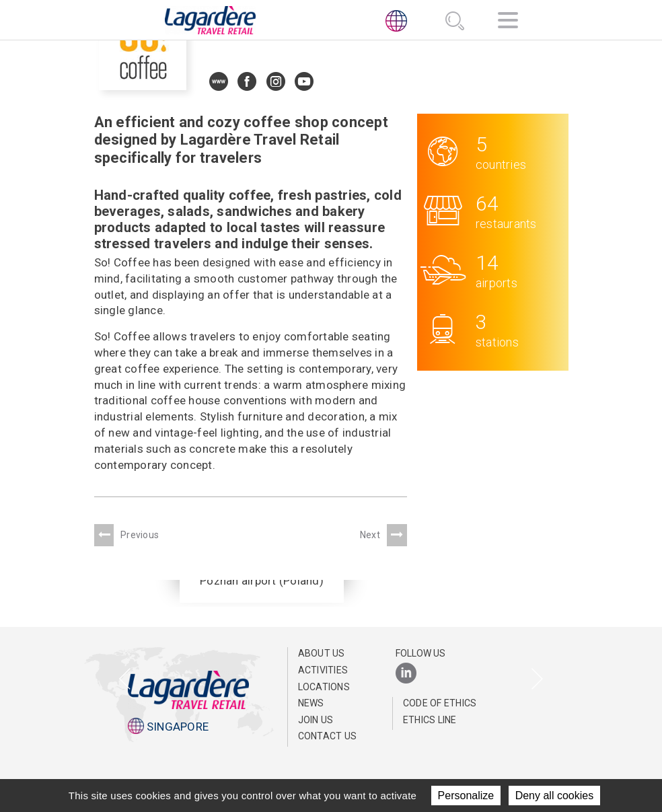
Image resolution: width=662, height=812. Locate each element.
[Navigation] (508, 23)
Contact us (328, 736)
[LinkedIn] (406, 674)
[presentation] (125, 680)
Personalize (466, 796)
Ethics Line (430, 720)
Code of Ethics (440, 703)
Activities (323, 670)
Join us (316, 720)
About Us (322, 653)
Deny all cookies (555, 796)
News (311, 703)
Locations (324, 687)
